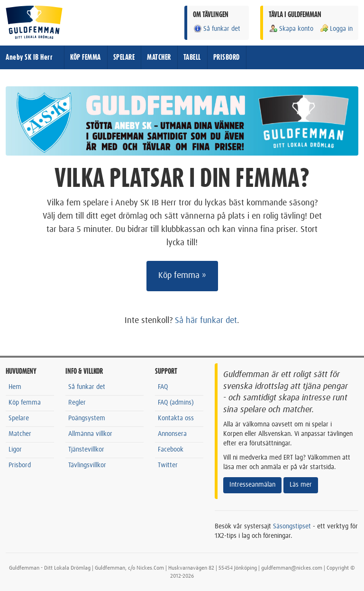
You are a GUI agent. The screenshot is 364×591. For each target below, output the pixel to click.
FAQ (163, 387)
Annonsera (172, 434)
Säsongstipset (292, 526)
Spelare (19, 418)
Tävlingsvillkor (87, 465)
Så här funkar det (206, 321)
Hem (15, 387)
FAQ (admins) (176, 403)
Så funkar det (217, 29)
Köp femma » (182, 276)
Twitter (168, 465)
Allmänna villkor (90, 434)
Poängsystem (87, 418)
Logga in (336, 29)
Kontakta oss (176, 418)
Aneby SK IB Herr (29, 57)
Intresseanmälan (252, 485)
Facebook (171, 450)
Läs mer (301, 485)
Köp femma (25, 403)
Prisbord (20, 465)
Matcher (20, 434)
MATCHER (159, 57)
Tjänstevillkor (86, 450)
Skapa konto (291, 29)
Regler (77, 403)
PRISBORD (227, 57)
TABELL (192, 57)
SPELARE (124, 57)
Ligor (15, 450)
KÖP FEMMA (86, 57)
